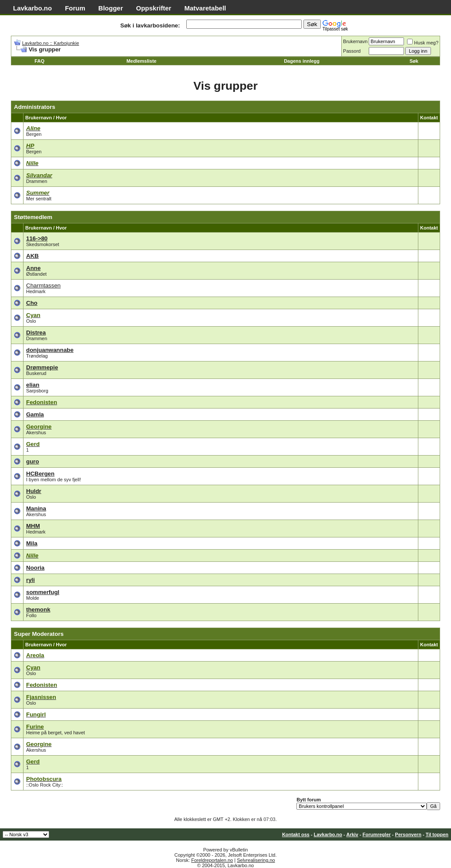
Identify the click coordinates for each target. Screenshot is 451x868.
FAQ (39, 61)
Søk (414, 61)
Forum (75, 8)
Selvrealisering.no (256, 860)
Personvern (408, 834)
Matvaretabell (205, 8)
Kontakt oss (296, 834)
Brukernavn (355, 41)
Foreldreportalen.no (212, 860)
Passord (352, 51)
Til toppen (437, 834)
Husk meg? (423, 43)
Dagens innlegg (302, 61)
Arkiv (352, 834)
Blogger (111, 8)
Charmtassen (43, 285)
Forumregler (377, 834)
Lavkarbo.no (32, 8)
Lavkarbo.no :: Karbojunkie (51, 43)
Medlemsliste (141, 61)
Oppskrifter (154, 8)
